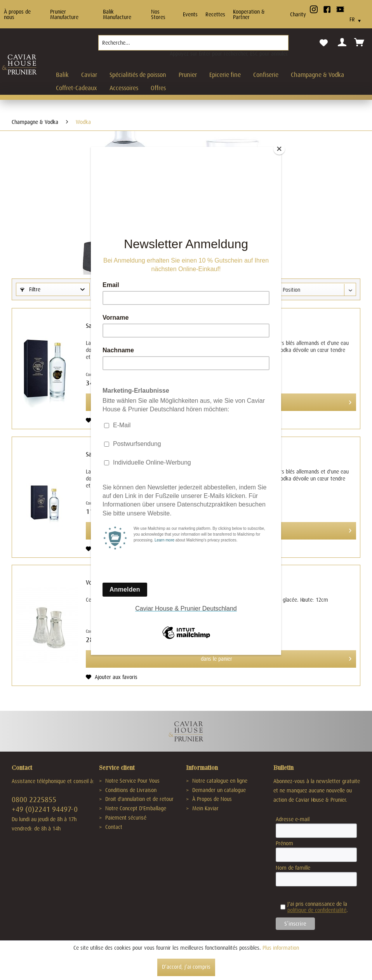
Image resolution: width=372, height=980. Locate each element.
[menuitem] (193, 46)
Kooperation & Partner (249, 14)
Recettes (215, 14)
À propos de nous (17, 14)
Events (190, 14)
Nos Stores (158, 14)
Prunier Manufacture (64, 14)
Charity (298, 14)
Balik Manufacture (117, 14)
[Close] (279, 149)
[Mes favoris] (323, 43)
